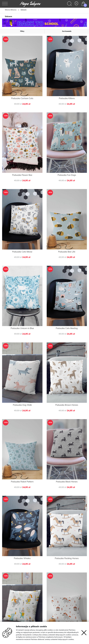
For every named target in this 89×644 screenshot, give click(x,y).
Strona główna (11, 10)
